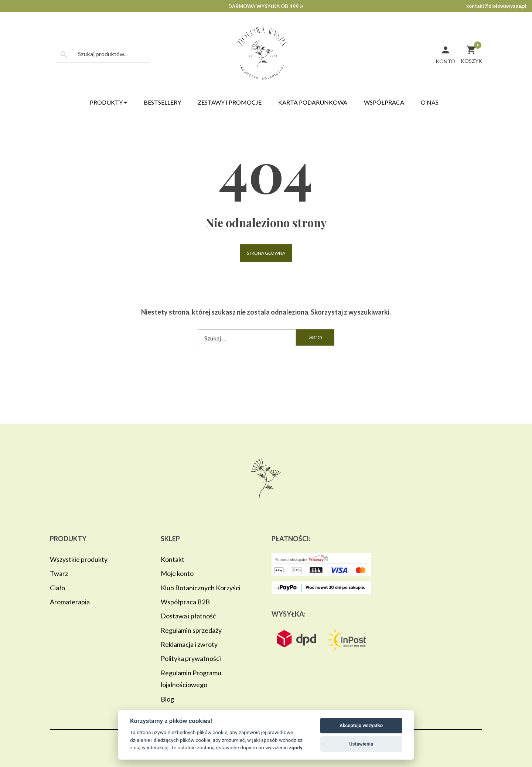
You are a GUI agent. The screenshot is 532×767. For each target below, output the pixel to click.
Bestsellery (162, 102)
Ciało (57, 588)
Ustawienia (361, 744)
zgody (296, 747)
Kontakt (173, 559)
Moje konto (177, 573)
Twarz (59, 573)
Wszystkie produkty (79, 559)
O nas (430, 102)
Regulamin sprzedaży (191, 630)
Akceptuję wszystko (361, 725)
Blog (167, 699)
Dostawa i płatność (188, 616)
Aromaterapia (70, 602)
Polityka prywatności (191, 658)
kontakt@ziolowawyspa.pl (496, 6)
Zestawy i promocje (230, 102)
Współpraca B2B (185, 602)
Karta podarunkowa (313, 102)
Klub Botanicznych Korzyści (201, 588)
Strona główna (266, 253)
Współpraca (384, 102)
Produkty (108, 102)
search (315, 337)
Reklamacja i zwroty (189, 644)
